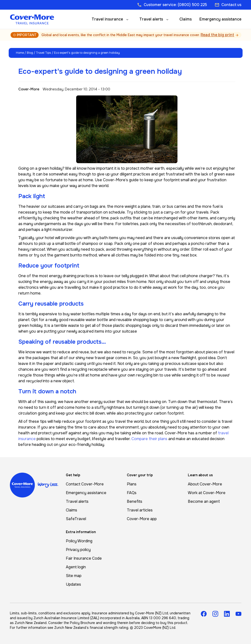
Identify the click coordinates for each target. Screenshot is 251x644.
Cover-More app (142, 519)
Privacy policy (78, 550)
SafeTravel (76, 519)
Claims (186, 19)
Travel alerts (151, 19)
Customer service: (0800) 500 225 (172, 5)
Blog (30, 53)
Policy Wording (79, 541)
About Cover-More (205, 484)
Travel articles (140, 510)
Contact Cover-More (85, 484)
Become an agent (204, 501)
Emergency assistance (220, 19)
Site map (74, 576)
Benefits (135, 501)
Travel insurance (107, 19)
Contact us (228, 5)
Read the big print (217, 35)
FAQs (132, 493)
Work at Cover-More (207, 493)
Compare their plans (149, 439)
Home (20, 53)
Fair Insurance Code (84, 558)
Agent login (76, 567)
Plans (132, 484)
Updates (73, 584)
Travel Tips (44, 53)
